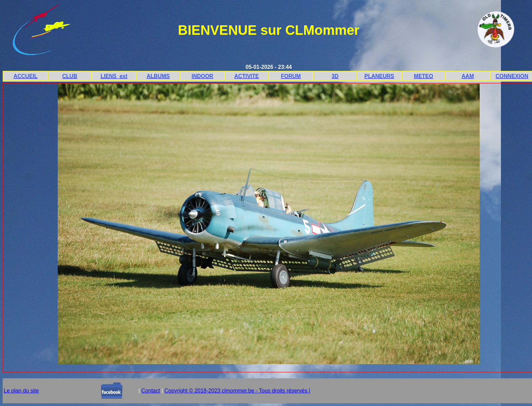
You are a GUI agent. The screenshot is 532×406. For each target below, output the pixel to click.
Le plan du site (21, 391)
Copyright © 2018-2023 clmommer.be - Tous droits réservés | (237, 391)
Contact (151, 391)
